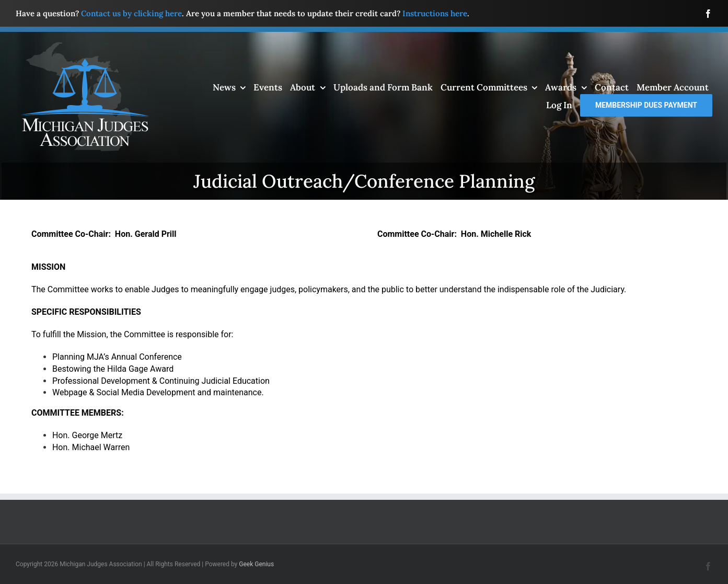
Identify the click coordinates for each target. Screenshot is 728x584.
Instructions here (435, 13)
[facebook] (708, 14)
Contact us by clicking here (131, 13)
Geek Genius (256, 564)
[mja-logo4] (85, 46)
